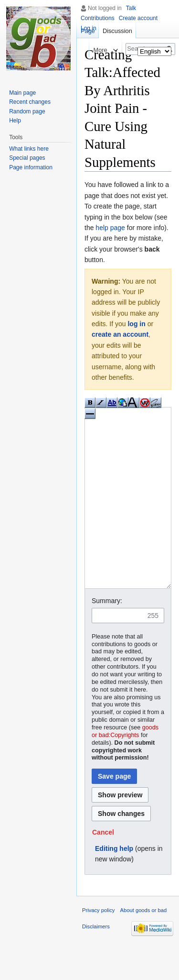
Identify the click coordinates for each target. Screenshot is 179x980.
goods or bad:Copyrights (125, 767)
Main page (22, 93)
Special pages (27, 158)
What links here (29, 149)
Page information (31, 167)
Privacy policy (98, 946)
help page (110, 228)
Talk (131, 8)
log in (136, 324)
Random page (27, 111)
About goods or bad (144, 946)
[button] (103, 868)
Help (15, 121)
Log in (89, 28)
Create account (138, 18)
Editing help (114, 884)
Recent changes (30, 102)
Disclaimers (96, 962)
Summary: (107, 637)
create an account (120, 334)
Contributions (98, 18)
